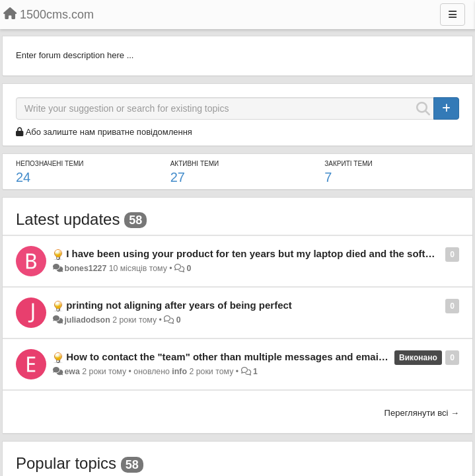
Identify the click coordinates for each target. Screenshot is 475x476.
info (179, 372)
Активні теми (195, 164)
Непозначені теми (50, 164)
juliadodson (87, 320)
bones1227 (85, 268)
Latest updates (68, 219)
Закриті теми (348, 164)
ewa (72, 372)
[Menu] (453, 15)
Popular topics (66, 463)
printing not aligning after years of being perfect (179, 305)
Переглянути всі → (422, 413)
